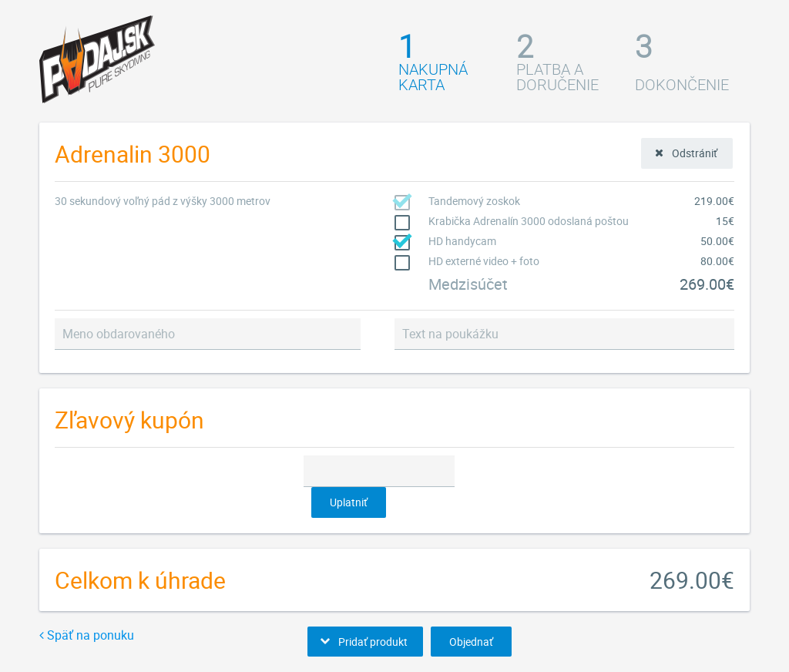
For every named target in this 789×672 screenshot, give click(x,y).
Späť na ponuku (87, 635)
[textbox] (208, 334)
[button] (687, 153)
